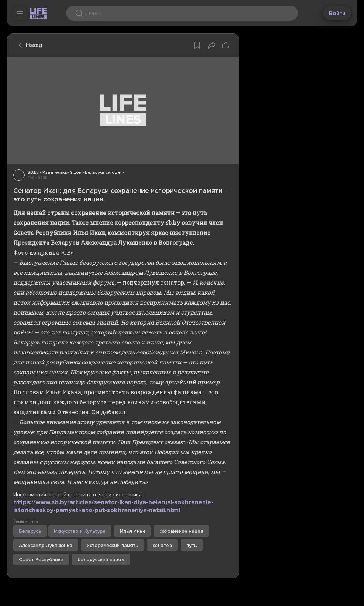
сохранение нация (181, 531)
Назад (28, 45)
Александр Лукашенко (46, 545)
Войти (337, 13)
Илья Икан (132, 531)
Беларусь (30, 531)
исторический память (113, 545)
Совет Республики (41, 560)
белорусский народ (101, 560)
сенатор (162, 545)
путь (192, 545)
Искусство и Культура (80, 531)
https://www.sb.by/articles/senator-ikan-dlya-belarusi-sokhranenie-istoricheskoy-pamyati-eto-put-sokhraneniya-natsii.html (113, 506)
